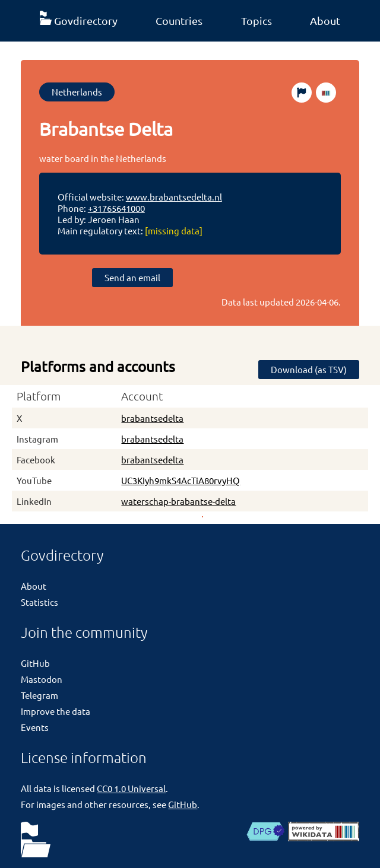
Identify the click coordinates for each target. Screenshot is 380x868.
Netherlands (77, 92)
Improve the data (56, 711)
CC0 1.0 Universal (131, 788)
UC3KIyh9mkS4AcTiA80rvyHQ (180, 480)
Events (35, 727)
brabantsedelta (152, 418)
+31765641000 (116, 208)
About (325, 20)
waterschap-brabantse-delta (178, 501)
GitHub (35, 663)
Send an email (132, 277)
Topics (256, 20)
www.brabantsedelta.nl (174, 197)
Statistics (39, 602)
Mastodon (42, 679)
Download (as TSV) (309, 369)
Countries (179, 20)
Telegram (39, 695)
